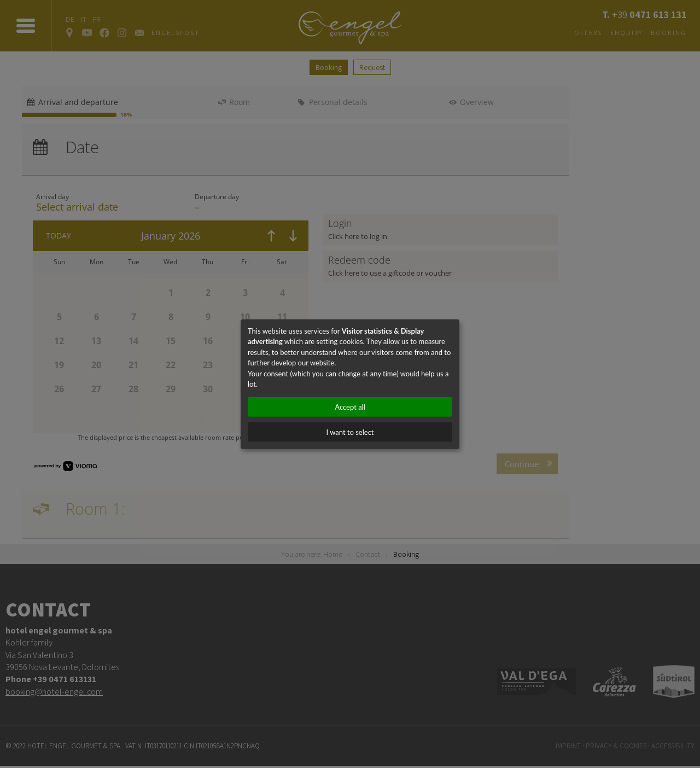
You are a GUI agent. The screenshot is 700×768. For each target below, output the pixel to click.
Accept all (350, 406)
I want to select (350, 432)
